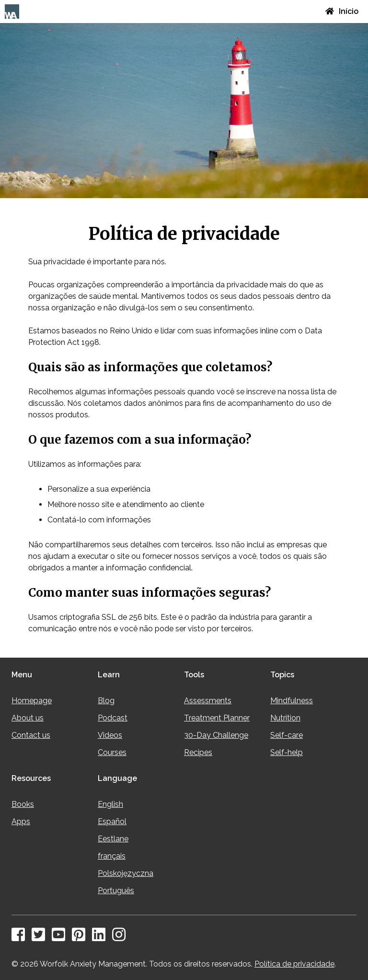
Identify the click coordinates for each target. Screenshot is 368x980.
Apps (21, 821)
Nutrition (285, 718)
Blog (106, 701)
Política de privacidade (294, 964)
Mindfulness (292, 701)
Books (23, 804)
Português (116, 891)
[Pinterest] (81, 938)
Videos (110, 735)
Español (112, 821)
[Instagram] (121, 938)
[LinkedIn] (101, 938)
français (112, 856)
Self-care (287, 735)
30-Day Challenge (216, 735)
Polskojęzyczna (126, 873)
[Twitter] (41, 938)
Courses (112, 752)
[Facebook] (21, 938)
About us (28, 718)
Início (342, 11)
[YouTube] (61, 938)
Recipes (198, 752)
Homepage (32, 701)
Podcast (113, 718)
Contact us (31, 735)
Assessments (208, 701)
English (110, 804)
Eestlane (113, 839)
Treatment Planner (217, 718)
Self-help (287, 752)
